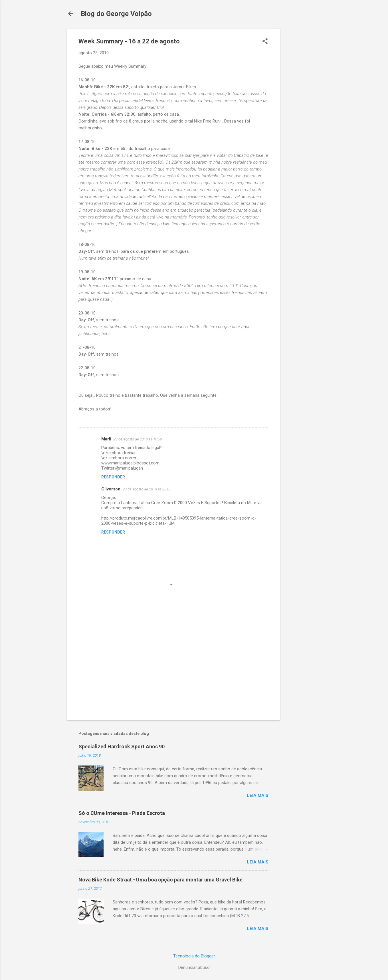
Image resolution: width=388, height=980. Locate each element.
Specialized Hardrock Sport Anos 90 (122, 746)
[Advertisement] (303, 115)
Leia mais (258, 795)
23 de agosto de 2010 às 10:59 (138, 439)
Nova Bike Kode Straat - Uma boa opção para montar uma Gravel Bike (160, 880)
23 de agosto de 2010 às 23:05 (147, 489)
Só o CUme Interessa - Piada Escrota (122, 813)
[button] (265, 42)
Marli (106, 439)
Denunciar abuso (194, 967)
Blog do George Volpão (116, 14)
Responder (113, 477)
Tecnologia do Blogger (194, 956)
